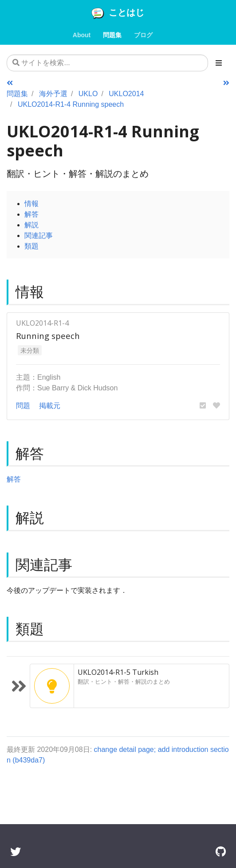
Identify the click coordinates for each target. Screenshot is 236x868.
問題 (23, 405)
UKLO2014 (126, 93)
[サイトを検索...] (107, 63)
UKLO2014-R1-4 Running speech (71, 104)
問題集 (17, 93)
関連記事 (39, 235)
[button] (203, 405)
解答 (31, 214)
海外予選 (53, 93)
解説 (31, 225)
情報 (31, 203)
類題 (31, 246)
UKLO (88, 93)
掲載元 (50, 405)
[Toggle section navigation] (219, 63)
